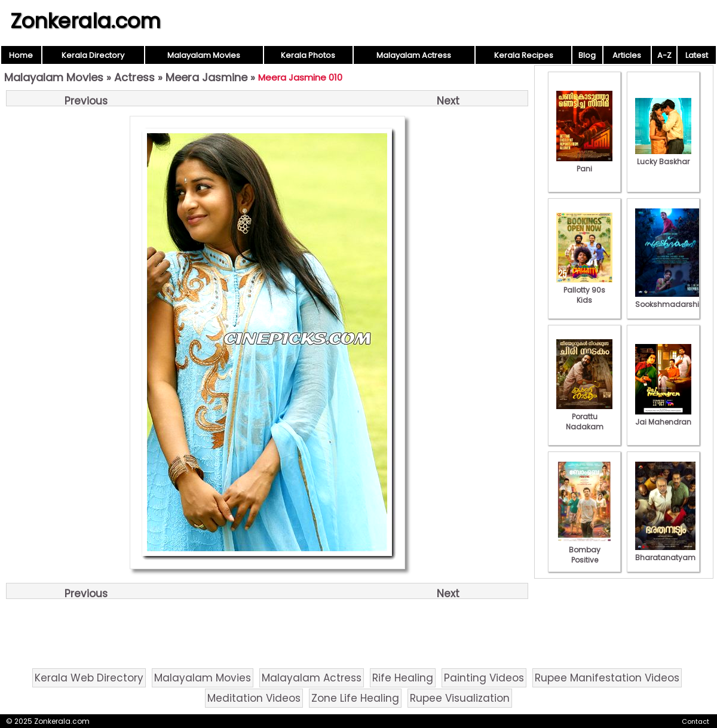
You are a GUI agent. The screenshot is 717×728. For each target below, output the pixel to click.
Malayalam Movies (204, 55)
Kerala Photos (308, 55)
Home (21, 55)
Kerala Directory (93, 55)
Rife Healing (403, 678)
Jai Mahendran (663, 417)
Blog (587, 55)
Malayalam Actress (414, 55)
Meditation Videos (254, 698)
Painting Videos (484, 678)
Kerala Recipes (524, 55)
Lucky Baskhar (663, 156)
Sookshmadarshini (670, 299)
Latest (697, 55)
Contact (695, 721)
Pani (584, 164)
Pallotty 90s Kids (584, 290)
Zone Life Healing (355, 698)
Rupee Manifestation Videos (607, 678)
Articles (627, 55)
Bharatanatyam (665, 552)
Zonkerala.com (85, 21)
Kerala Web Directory (89, 678)
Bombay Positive (584, 550)
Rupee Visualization (460, 698)
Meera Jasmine (206, 77)
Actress (134, 77)
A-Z (664, 55)
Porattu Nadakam (584, 417)
